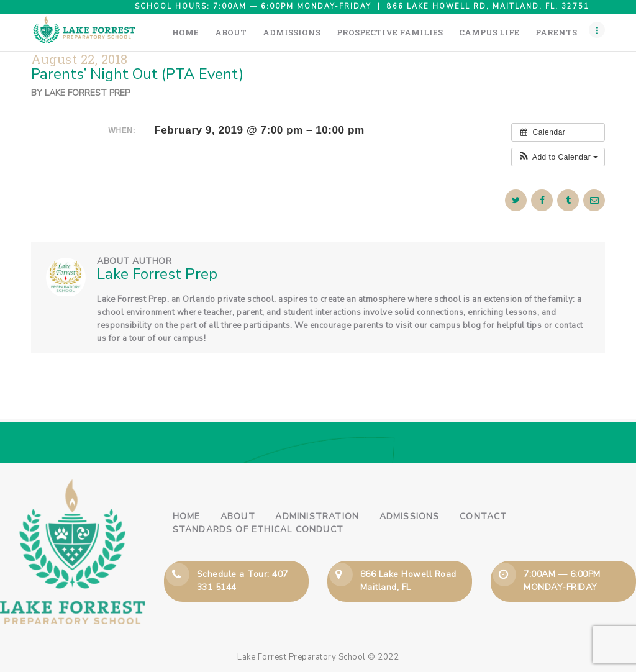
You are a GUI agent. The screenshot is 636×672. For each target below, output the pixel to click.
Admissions (410, 516)
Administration (317, 516)
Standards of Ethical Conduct (258, 529)
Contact (483, 516)
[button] (558, 157)
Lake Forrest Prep (87, 93)
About (238, 516)
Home (187, 516)
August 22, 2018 (79, 59)
